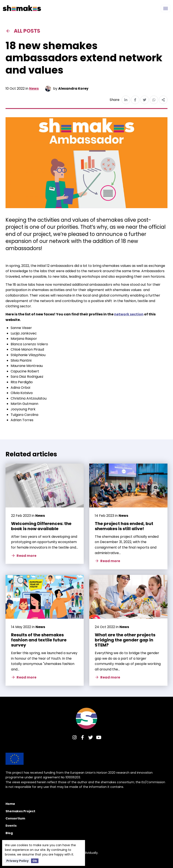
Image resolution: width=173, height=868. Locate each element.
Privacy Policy (18, 861)
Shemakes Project (20, 811)
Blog (9, 833)
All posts (23, 31)
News (34, 88)
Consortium (15, 818)
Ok (35, 861)
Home (10, 804)
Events (11, 826)
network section (129, 314)
